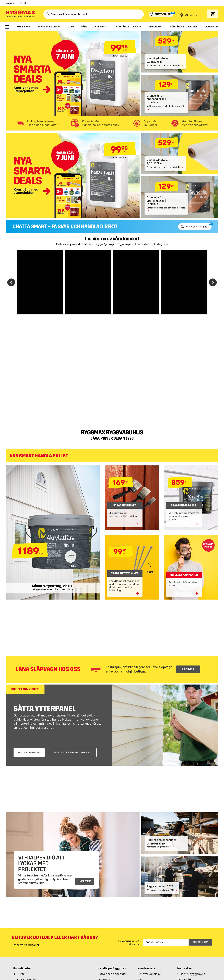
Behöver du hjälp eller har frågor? (55, 937)
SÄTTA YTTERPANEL (29, 752)
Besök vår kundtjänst (25, 945)
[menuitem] (7, 27)
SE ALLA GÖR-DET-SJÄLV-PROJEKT (73, 752)
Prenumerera (201, 942)
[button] (40, 282)
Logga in (10, 3)
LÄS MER (188, 669)
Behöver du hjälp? (149, 974)
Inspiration (185, 968)
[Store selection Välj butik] (189, 15)
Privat (23, 3)
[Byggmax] (20, 14)
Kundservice (146, 968)
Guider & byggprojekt (191, 974)
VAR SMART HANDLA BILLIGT (39, 456)
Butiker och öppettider (112, 974)
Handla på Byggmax (112, 968)
